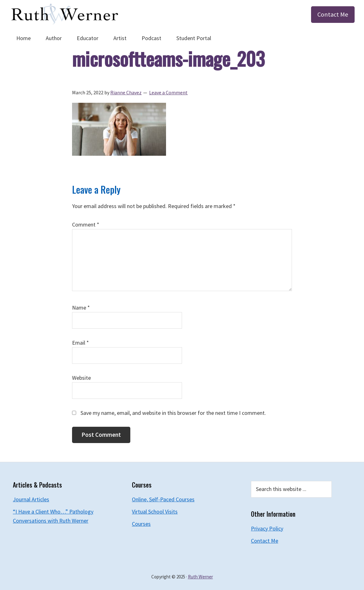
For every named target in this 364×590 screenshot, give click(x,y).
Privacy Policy (267, 528)
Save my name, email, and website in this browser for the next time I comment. (173, 413)
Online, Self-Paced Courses (163, 499)
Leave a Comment (168, 92)
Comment (86, 225)
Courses (141, 524)
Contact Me (333, 14)
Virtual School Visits (155, 512)
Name (81, 308)
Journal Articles (31, 499)
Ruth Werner (200, 577)
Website (81, 378)
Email (81, 343)
